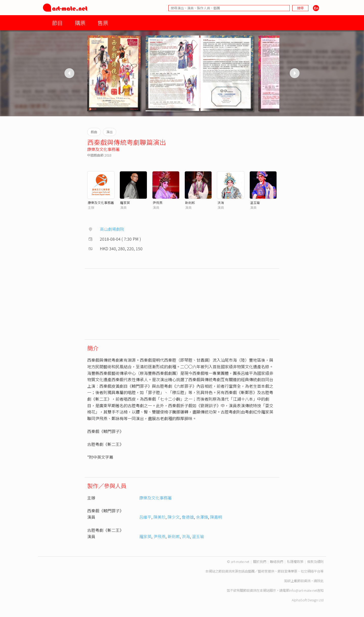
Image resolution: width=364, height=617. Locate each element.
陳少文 (174, 517)
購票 (80, 23)
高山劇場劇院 (112, 229)
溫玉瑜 (255, 203)
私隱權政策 (295, 562)
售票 (103, 23)
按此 (320, 581)
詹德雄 (188, 517)
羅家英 (125, 203)
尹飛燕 (158, 203)
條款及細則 (315, 562)
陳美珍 (160, 517)
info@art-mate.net (303, 590)
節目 (57, 23)
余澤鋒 (202, 517)
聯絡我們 (277, 562)
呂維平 (145, 517)
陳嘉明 (216, 517)
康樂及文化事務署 (103, 149)
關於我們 (260, 562)
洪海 (221, 203)
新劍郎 (190, 203)
